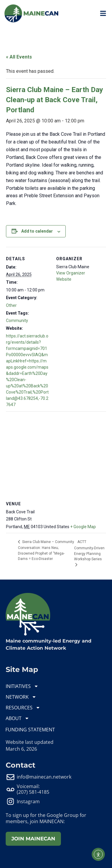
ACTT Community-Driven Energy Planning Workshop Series (89, 550)
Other (11, 305)
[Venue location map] (56, 454)
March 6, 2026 (21, 749)
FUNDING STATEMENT (30, 730)
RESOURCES (23, 708)
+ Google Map (83, 527)
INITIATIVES (22, 686)
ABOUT (17, 718)
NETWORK (21, 697)
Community (17, 321)
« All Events (19, 57)
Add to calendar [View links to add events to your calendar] (37, 231)
